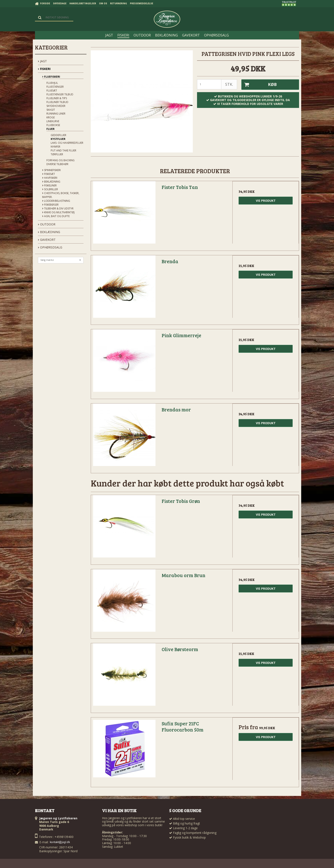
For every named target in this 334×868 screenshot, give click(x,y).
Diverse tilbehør (57, 164)
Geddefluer (58, 135)
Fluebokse (53, 125)
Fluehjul (52, 83)
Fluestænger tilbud (60, 94)
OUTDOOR (47, 224)
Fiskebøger (50, 205)
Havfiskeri (50, 178)
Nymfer (55, 147)
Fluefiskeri (51, 77)
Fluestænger (55, 87)
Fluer (50, 129)
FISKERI (44, 69)
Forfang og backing (60, 160)
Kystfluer (58, 139)
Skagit (51, 110)
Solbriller (50, 189)
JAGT (42, 61)
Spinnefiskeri (51, 170)
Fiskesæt (49, 174)
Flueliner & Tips (57, 98)
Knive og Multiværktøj (58, 212)
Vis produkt (266, 201)
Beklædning (51, 182)
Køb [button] (259, 85)
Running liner (56, 114)
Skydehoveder (56, 106)
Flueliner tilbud (57, 102)
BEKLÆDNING (49, 232)
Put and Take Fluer (63, 150)
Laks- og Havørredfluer (67, 143)
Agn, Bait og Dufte (56, 216)
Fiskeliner (49, 185)
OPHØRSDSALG (50, 247)
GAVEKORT (47, 240)
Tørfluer (57, 154)
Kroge (51, 117)
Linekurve (53, 121)
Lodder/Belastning (56, 201)
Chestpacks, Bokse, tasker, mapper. (61, 195)
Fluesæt (52, 91)
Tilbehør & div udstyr (58, 208)
